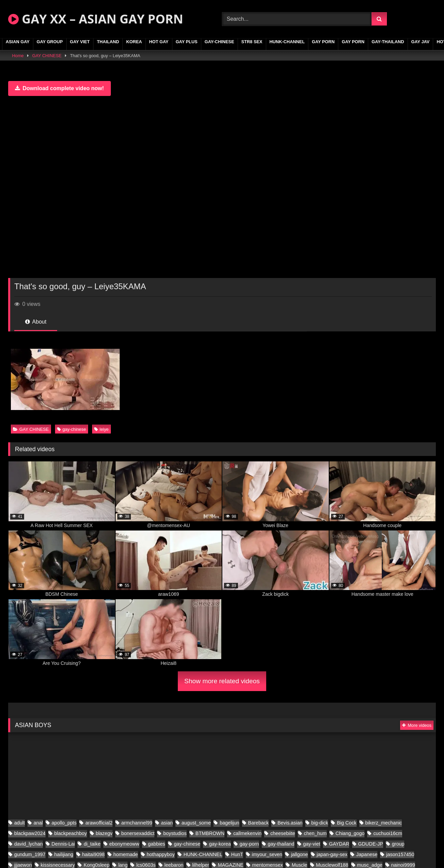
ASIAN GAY (18, 42)
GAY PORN (323, 42)
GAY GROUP (50, 42)
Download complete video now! (59, 88)
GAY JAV (421, 42)
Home (18, 56)
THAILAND (108, 42)
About (36, 322)
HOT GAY (159, 42)
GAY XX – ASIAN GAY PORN (96, 19)
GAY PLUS (187, 42)
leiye (101, 429)
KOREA (134, 42)
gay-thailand (388, 42)
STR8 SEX (252, 42)
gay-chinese (219, 42)
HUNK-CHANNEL (287, 42)
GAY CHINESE (47, 56)
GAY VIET (80, 42)
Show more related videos (222, 681)
